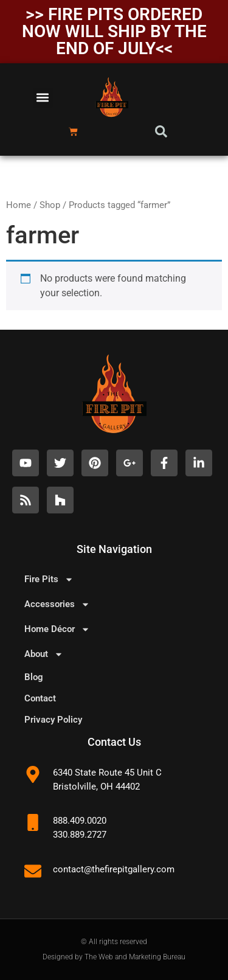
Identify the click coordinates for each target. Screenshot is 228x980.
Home (19, 205)
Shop (50, 205)
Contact (40, 698)
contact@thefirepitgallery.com (114, 869)
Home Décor (57, 629)
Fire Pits (49, 579)
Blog (34, 677)
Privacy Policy (53, 720)
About (44, 654)
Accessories (57, 604)
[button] (43, 98)
